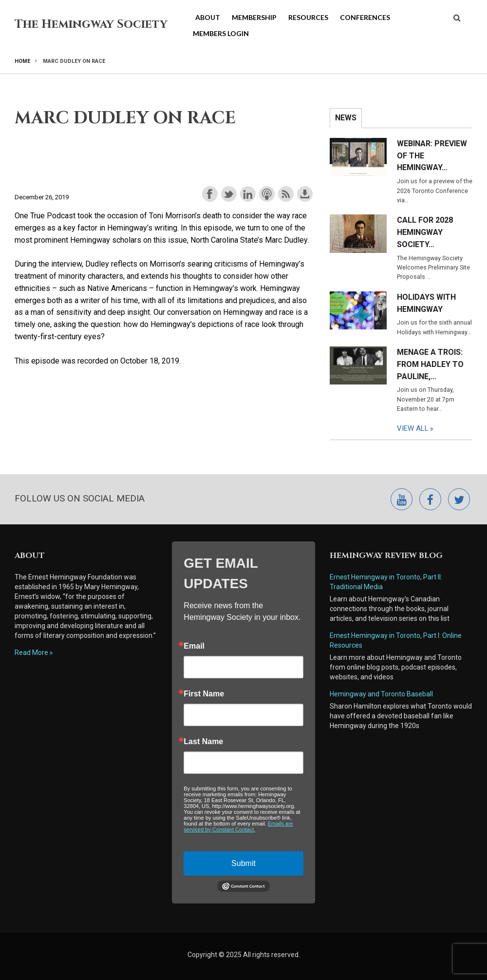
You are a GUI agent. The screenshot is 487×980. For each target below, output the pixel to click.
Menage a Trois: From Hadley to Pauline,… (430, 364)
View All (413, 428)
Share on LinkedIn (248, 194)
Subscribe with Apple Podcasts (267, 194)
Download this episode (305, 194)
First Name (204, 694)
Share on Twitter (229, 194)
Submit (243, 863)
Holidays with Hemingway (426, 303)
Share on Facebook (210, 194)
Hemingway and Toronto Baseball (381, 694)
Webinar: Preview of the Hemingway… (432, 156)
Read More (31, 653)
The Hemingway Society (91, 24)
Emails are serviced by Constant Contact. (238, 826)
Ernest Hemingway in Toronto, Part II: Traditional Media (387, 582)
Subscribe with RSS (286, 194)
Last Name (203, 742)
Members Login (221, 33)
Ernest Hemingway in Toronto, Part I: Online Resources (396, 640)
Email (194, 646)
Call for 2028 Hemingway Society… (425, 232)
